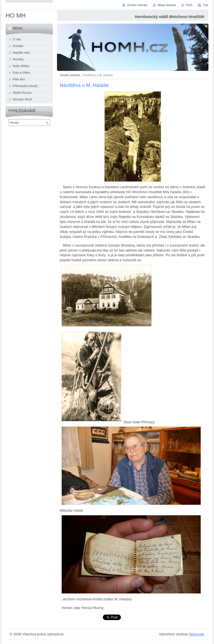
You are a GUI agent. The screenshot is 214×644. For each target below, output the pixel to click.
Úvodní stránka (70, 75)
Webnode (197, 634)
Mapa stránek (167, 5)
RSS (189, 5)
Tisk (205, 5)
